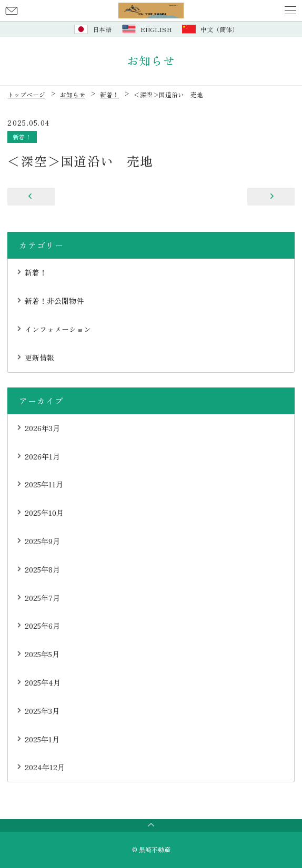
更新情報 (39, 358)
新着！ (22, 137)
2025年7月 (42, 598)
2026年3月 (42, 428)
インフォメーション (58, 329)
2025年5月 (42, 654)
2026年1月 (42, 456)
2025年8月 (42, 569)
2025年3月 (42, 711)
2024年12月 (45, 767)
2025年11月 (44, 484)
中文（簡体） (219, 29)
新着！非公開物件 (54, 301)
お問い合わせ (12, 11)
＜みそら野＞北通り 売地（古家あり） (271, 197)
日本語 (102, 29)
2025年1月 (42, 739)
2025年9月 (42, 541)
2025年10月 (44, 513)
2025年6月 (42, 626)
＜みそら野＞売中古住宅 (31, 197)
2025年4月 (43, 682)
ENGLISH (156, 29)
